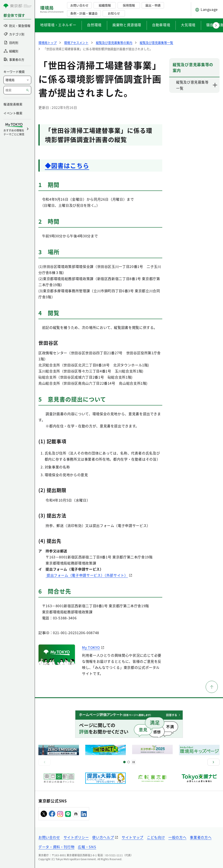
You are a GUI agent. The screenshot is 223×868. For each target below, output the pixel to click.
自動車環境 (161, 25)
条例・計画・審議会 (84, 13)
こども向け (156, 837)
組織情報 (105, 5)
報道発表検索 (13, 104)
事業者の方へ (201, 837)
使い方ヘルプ (103, 837)
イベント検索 (13, 113)
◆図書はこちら (67, 166)
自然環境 (94, 25)
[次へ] (213, 762)
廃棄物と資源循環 (127, 25)
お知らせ (114, 13)
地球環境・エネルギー (58, 25)
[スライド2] (129, 762)
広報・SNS (87, 847)
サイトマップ (133, 837)
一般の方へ (177, 837)
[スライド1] (124, 762)
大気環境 (188, 25)
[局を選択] (17, 80)
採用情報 (129, 5)
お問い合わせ (79, 5)
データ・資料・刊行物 (56, 847)
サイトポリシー (76, 837)
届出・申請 (153, 5)
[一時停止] (134, 762)
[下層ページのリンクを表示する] (215, 85)
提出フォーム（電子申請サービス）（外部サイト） (87, 575)
